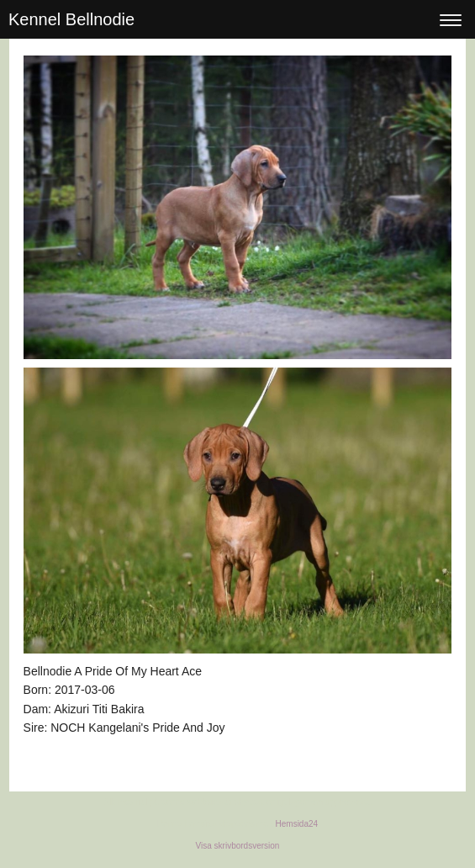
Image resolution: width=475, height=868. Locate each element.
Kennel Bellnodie (71, 19)
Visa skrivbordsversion (238, 846)
